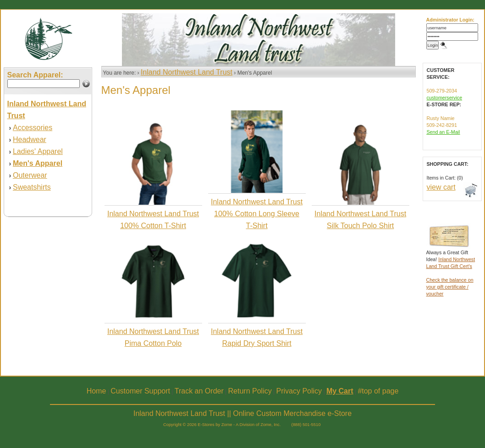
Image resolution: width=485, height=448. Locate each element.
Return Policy (250, 391)
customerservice (445, 98)
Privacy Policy (299, 391)
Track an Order (199, 391)
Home (96, 391)
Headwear (30, 139)
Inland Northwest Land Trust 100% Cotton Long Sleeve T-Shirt (257, 214)
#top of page (378, 391)
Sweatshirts (32, 187)
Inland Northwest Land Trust (187, 72)
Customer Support (140, 391)
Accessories (33, 128)
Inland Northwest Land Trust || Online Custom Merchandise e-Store (242, 413)
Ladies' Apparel (38, 151)
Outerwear (30, 175)
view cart (441, 187)
